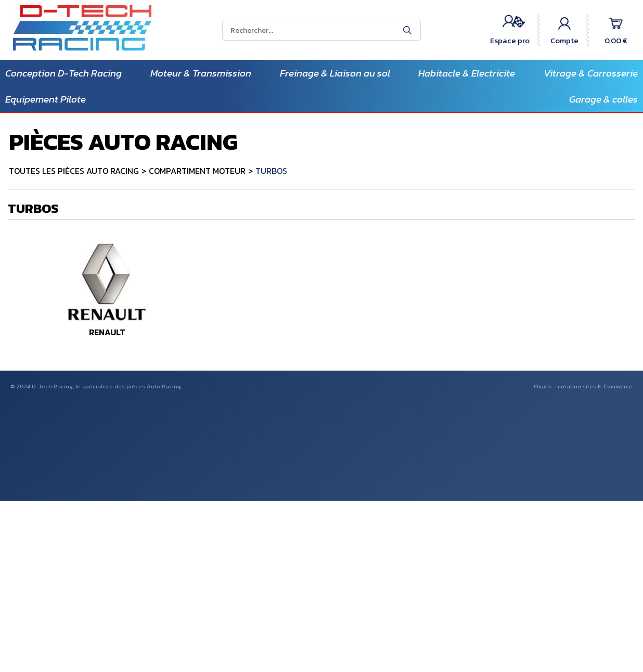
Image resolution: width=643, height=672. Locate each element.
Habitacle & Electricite (467, 73)
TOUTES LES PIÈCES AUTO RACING (74, 171)
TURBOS (271, 171)
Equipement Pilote (46, 99)
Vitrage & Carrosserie (591, 73)
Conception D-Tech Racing (63, 73)
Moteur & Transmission (201, 73)
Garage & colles (603, 99)
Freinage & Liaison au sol (335, 73)
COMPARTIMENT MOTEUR (197, 171)
